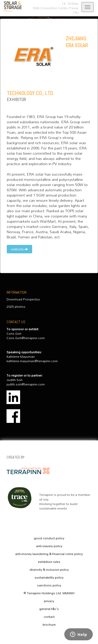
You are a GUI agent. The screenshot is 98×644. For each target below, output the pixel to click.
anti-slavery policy (49, 546)
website (19, 249)
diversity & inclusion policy (49, 570)
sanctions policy (49, 585)
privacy (49, 601)
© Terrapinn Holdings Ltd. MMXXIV (49, 593)
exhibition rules (49, 562)
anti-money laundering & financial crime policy (49, 554)
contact (49, 617)
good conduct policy (49, 538)
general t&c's (49, 609)
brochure (49, 625)
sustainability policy (49, 578)
